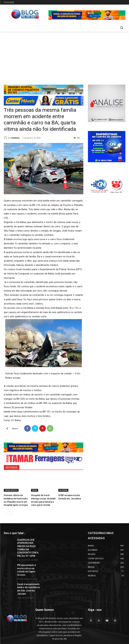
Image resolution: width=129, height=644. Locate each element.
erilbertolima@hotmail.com (57, 629)
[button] (122, 28)
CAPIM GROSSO (11, 490)
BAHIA (35, 490)
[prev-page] (6, 511)
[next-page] (11, 511)
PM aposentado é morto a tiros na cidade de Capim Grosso (29, 561)
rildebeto (15, 138)
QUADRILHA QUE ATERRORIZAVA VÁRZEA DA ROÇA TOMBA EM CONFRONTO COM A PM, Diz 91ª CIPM (29, 543)
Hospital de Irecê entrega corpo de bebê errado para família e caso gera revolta (43, 498)
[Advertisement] (64, 56)
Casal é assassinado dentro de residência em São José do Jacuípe (28, 575)
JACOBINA (63, 490)
